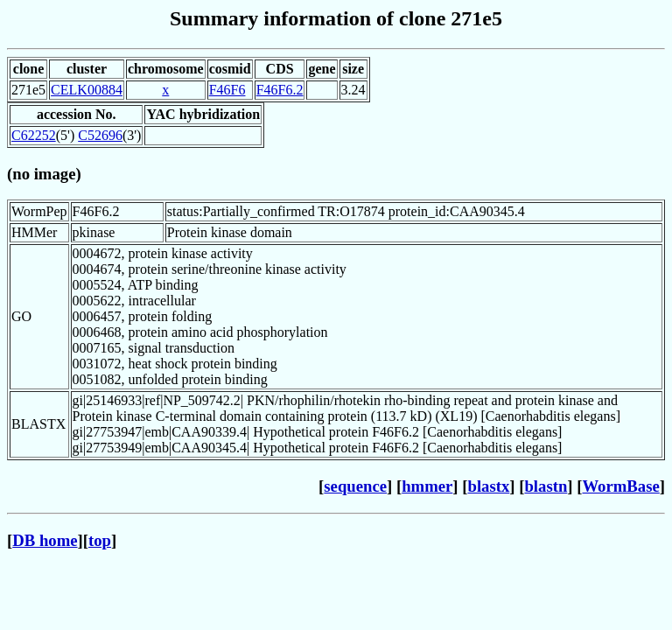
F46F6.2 (280, 90)
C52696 (100, 135)
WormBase (620, 486)
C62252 (34, 135)
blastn (546, 486)
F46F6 (227, 90)
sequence (355, 486)
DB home (45, 540)
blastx (489, 486)
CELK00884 (87, 90)
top (100, 540)
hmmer (427, 486)
